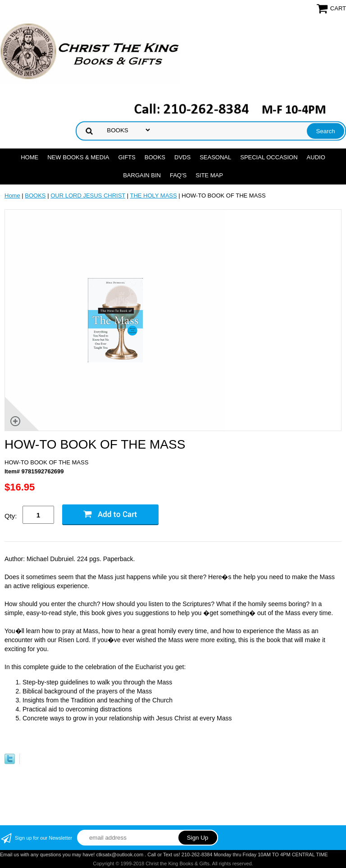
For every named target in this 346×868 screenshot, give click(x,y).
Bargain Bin (142, 175)
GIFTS (127, 157)
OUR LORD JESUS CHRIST (88, 196)
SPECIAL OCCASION (269, 157)
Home (30, 157)
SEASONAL (215, 157)
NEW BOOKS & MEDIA (78, 157)
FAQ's (178, 175)
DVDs (182, 157)
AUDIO (316, 157)
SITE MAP (209, 175)
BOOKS (155, 157)
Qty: (11, 516)
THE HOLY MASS (153, 196)
